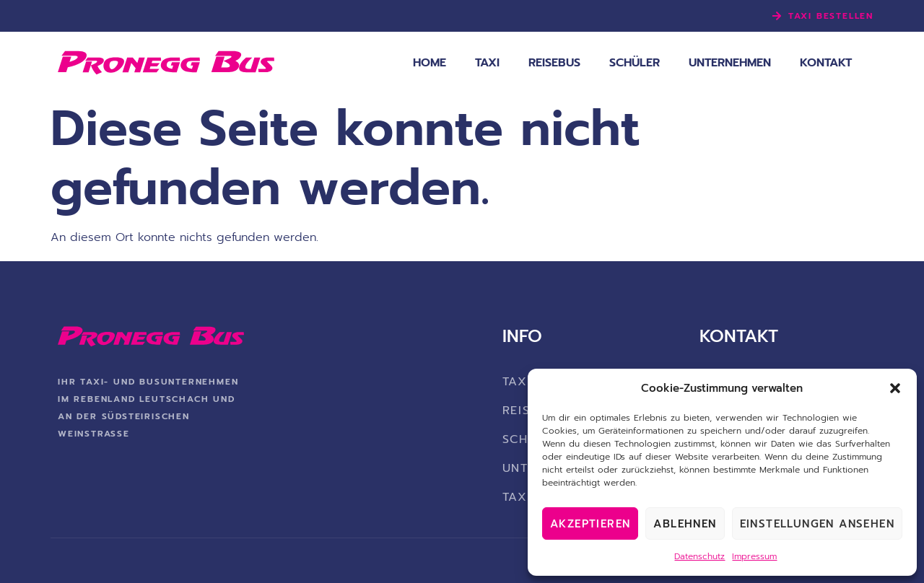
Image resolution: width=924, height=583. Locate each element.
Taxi (487, 63)
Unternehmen (730, 63)
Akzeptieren (590, 524)
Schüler (635, 63)
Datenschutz (699, 556)
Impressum (754, 556)
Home (430, 63)
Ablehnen (685, 524)
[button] (895, 388)
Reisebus (554, 63)
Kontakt (826, 63)
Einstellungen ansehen (817, 524)
